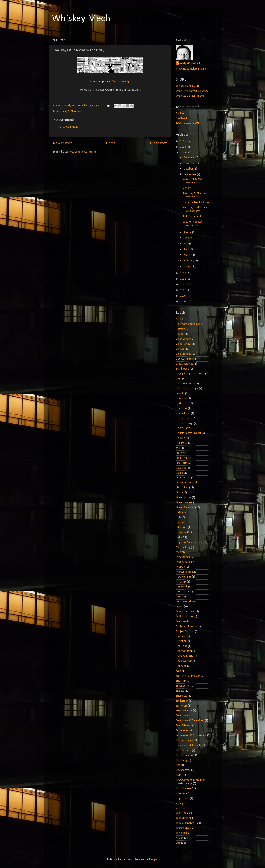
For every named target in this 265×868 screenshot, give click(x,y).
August (188, 232)
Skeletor (181, 691)
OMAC (180, 607)
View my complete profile (191, 69)
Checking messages (187, 389)
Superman (182, 716)
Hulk (179, 517)
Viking (179, 803)
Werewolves (183, 828)
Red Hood (182, 646)
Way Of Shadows (72, 111)
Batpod (180, 334)
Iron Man (181, 532)
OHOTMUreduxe (185, 602)
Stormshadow (184, 711)
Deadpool (182, 408)
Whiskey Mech (81, 19)
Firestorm (182, 463)
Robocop (181, 666)
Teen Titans (183, 725)
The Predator (184, 750)
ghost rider (182, 488)
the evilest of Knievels (189, 745)
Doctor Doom (184, 418)
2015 (183, 147)
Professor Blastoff (187, 627)
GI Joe (180, 493)
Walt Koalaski (184, 813)
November (190, 163)
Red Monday (183, 651)
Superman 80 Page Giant (190, 721)
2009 (183, 296)
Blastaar (181, 349)
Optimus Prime (185, 617)
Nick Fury (181, 582)
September (190, 174)
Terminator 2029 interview (191, 735)
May (186, 244)
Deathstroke (183, 413)
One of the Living (186, 612)
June (187, 238)
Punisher (181, 641)
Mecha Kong (183, 547)
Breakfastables (185, 364)
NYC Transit (183, 592)
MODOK (181, 567)
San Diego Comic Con (188, 676)
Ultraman (181, 793)
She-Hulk (181, 681)
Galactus (181, 468)
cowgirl (180, 394)
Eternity (180, 453)
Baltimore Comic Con (188, 324)
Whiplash (181, 833)
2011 (183, 285)
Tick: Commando (193, 216)
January (188, 266)
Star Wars (182, 706)
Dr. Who (181, 438)
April (187, 249)
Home (111, 143)
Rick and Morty (185, 656)
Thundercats (183, 770)
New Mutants (184, 577)
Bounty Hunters (185, 359)
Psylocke (181, 636)
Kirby (179, 537)
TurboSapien (183, 788)
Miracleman (183, 557)
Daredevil (182, 398)
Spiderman (182, 701)
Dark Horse (183, 403)
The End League (185, 740)
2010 (183, 290)
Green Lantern (184, 503)
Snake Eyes (182, 696)
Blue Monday (184, 354)
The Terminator (185, 755)
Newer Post (62, 143)
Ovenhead (182, 622)
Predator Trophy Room (196, 202)
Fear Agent (182, 458)
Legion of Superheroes (189, 542)
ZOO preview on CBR (188, 123)
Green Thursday (185, 507)
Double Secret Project (189, 433)
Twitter (180, 114)
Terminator (182, 730)
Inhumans (182, 527)
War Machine (184, 818)
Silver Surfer (183, 686)
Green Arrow (184, 498)
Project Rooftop (185, 631)
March (188, 255)
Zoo (178, 843)
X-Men (180, 838)
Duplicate (181, 443)
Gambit (180, 473)
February (189, 261)
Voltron (180, 808)
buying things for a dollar (190, 374)
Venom (187, 188)
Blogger (153, 860)
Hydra (179, 522)
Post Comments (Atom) (82, 152)
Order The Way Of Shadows (192, 91)
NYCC (179, 597)
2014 (183, 153)
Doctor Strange (185, 423)
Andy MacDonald (190, 63)
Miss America (184, 562)
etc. (178, 448)
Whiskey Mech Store (188, 86)
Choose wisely (121, 81)
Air (178, 319)
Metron (180, 552)
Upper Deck (183, 798)
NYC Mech (182, 119)
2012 (183, 279)
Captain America (186, 384)
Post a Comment (68, 127)
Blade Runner (184, 344)
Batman (180, 329)
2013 (183, 273)
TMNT (179, 775)
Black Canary (183, 339)
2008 (183, 302)
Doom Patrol (183, 428)
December (190, 157)
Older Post (158, 143)
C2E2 (179, 379)
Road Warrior (184, 661)
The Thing (182, 760)
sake (179, 671)
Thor (179, 765)
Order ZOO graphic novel (190, 96)
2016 (183, 141)
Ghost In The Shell (186, 483)
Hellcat (180, 512)
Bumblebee (183, 369)
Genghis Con (183, 478)
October (189, 169)
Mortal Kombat (185, 572)
